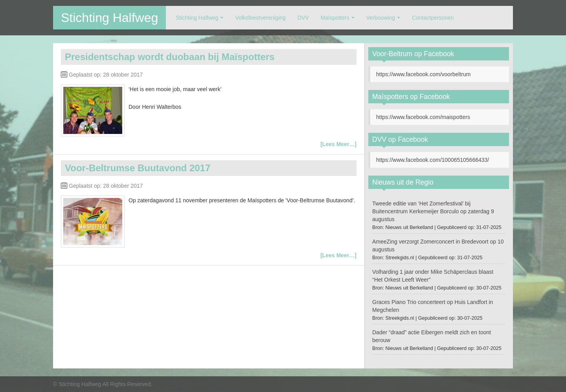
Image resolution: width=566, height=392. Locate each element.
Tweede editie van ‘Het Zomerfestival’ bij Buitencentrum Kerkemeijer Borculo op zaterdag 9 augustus (433, 211)
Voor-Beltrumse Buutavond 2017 (138, 168)
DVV (303, 18)
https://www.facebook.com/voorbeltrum (423, 74)
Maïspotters (335, 18)
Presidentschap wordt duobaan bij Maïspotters (170, 57)
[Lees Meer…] (338, 144)
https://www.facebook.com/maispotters (423, 117)
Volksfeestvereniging (260, 18)
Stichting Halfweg (109, 18)
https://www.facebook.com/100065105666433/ (433, 160)
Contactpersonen (433, 18)
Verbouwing (381, 18)
